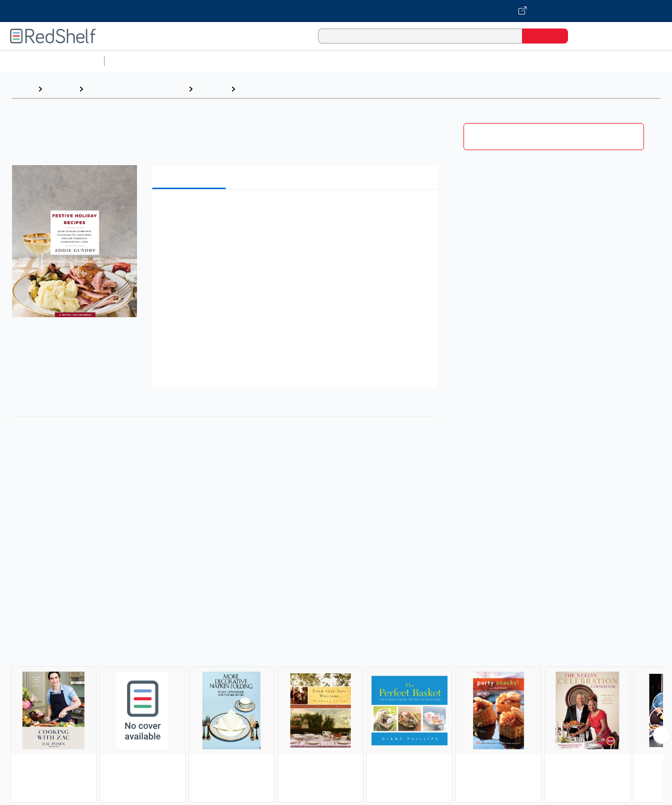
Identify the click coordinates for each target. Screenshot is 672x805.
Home (22, 89)
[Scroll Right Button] (662, 735)
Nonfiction (606, 61)
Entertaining (263, 89)
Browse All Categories (52, 61)
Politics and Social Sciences (493, 61)
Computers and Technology (285, 61)
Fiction (565, 61)
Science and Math (196, 61)
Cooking (212, 89)
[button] (297, 212)
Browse (60, 89)
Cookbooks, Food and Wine (136, 89)
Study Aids (135, 61)
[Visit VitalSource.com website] (336, 11)
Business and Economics (388, 61)
